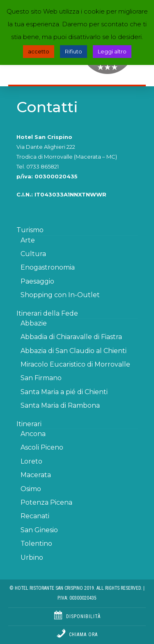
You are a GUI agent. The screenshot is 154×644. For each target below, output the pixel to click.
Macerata (36, 475)
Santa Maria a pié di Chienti (64, 392)
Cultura (33, 254)
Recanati (35, 516)
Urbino (32, 557)
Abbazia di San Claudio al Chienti (74, 351)
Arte (28, 240)
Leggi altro (112, 51)
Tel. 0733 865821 (38, 166)
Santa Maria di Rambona (60, 405)
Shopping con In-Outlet (60, 295)
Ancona (33, 434)
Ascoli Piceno (42, 447)
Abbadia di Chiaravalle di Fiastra (71, 337)
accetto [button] (39, 51)
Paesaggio (37, 281)
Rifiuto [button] (74, 51)
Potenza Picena (46, 502)
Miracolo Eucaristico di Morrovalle (75, 364)
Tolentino (36, 544)
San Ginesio (39, 530)
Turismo (30, 230)
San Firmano (41, 378)
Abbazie (34, 323)
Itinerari (29, 424)
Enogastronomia (48, 267)
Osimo (31, 489)
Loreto (31, 461)
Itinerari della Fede (47, 313)
